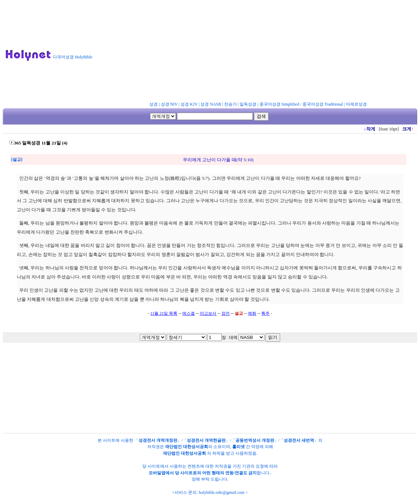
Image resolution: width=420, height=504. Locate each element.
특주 (265, 313)
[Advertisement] (259, 52)
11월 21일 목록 (164, 313)
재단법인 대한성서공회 (187, 447)
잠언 (226, 313)
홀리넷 (239, 447)
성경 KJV (189, 104)
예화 (252, 313)
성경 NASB (211, 104)
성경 (154, 104)
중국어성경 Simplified (279, 104)
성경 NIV (169, 104)
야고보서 (208, 313)
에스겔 (188, 313)
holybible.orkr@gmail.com (221, 492)
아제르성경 (356, 104)
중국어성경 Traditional (323, 104)
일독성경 (248, 104)
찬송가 (230, 104)
